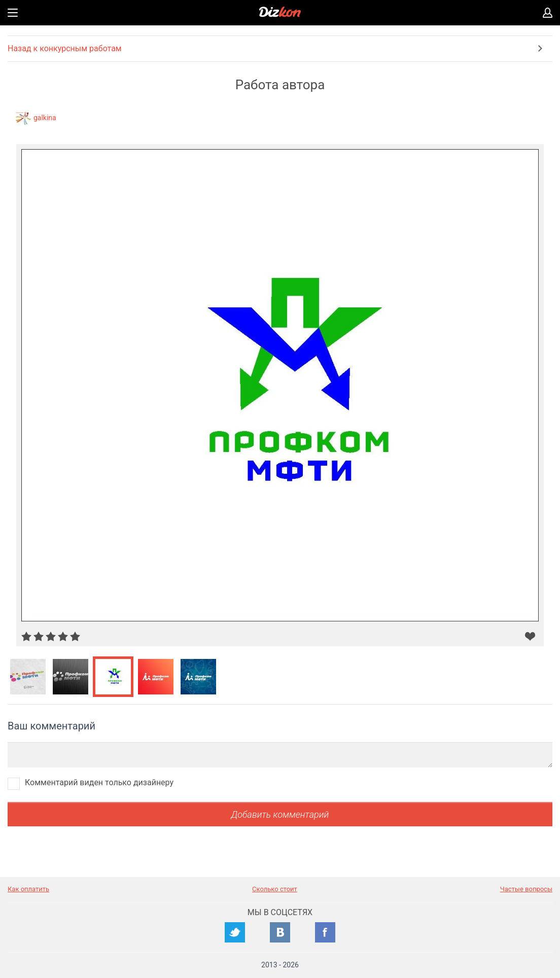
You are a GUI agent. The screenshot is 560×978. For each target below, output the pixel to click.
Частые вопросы (526, 889)
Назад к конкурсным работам (65, 48)
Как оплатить (28, 889)
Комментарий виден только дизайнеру (99, 782)
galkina (45, 118)
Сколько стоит (275, 889)
